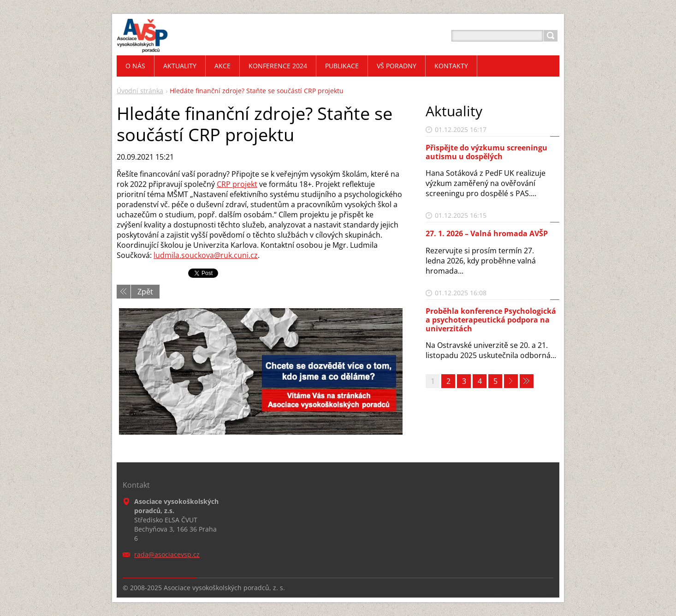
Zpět (145, 292)
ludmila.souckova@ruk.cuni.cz (206, 255)
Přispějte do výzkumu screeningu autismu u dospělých (486, 152)
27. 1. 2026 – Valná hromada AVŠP (487, 233)
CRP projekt (237, 184)
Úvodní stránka (140, 91)
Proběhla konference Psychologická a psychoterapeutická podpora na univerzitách (491, 320)
